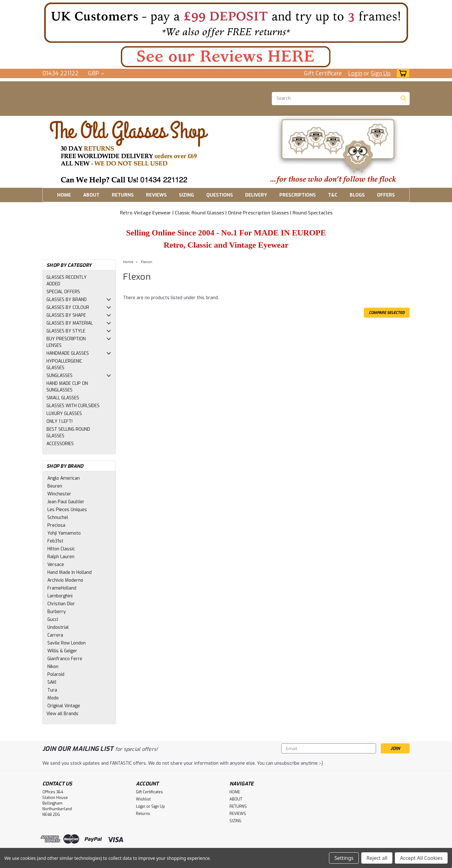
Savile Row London (67, 643)
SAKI (52, 682)
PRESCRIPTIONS (298, 195)
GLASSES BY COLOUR (68, 307)
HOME (64, 195)
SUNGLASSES (59, 376)
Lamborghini (60, 596)
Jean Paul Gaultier (66, 502)
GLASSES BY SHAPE (66, 315)
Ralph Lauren (61, 557)
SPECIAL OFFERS (63, 292)
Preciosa (56, 525)
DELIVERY (256, 195)
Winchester (59, 494)
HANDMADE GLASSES (68, 353)
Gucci (53, 620)
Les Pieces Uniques (67, 510)
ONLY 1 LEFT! (59, 421)
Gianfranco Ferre (65, 659)
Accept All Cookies (421, 858)
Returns (143, 814)
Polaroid (56, 674)
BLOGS (357, 195)
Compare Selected (387, 313)
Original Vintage (64, 706)
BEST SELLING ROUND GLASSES (68, 433)
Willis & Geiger (62, 651)
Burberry (57, 612)
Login (355, 73)
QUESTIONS (220, 195)
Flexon (147, 262)
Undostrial (58, 627)
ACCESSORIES (60, 444)
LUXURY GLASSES (64, 414)
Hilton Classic (61, 549)
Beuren (55, 486)
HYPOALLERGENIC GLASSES (64, 364)
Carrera (55, 635)
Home (128, 262)
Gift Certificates (149, 792)
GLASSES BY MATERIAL (70, 323)
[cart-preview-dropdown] (402, 73)
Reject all (377, 858)
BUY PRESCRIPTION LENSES (66, 342)
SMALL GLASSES (63, 398)
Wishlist (143, 799)
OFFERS (386, 195)
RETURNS (123, 195)
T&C (333, 195)
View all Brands (62, 714)
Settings (344, 858)
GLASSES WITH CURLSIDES (73, 406)
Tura (52, 690)
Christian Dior (61, 604)
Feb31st (55, 541)
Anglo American (64, 478)
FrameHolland (62, 588)
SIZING (186, 195)
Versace (56, 565)
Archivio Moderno (65, 580)
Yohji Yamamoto (64, 533)
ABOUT (91, 195)
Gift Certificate (323, 73)
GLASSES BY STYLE (66, 331)
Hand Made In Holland (70, 572)
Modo (53, 698)
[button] (226, 22)
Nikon (53, 667)
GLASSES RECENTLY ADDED (67, 281)
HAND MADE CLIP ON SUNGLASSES (67, 387)
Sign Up (381, 73)
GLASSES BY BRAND (67, 300)
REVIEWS (156, 195)
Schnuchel (58, 518)
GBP (96, 73)
